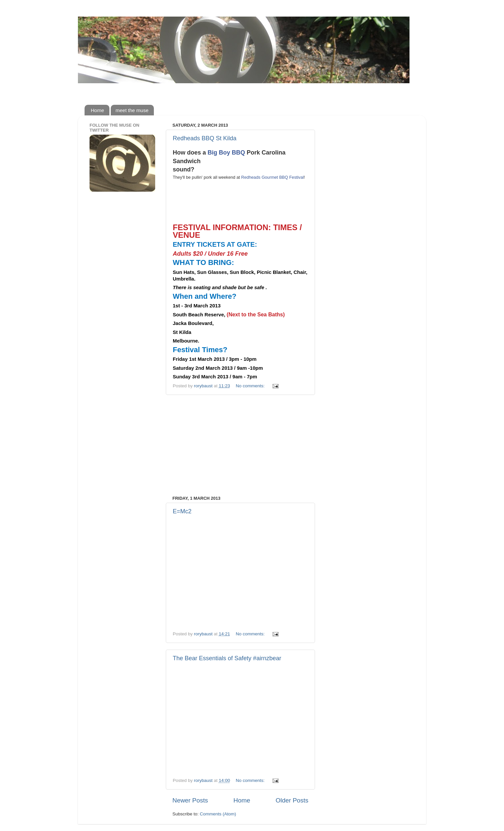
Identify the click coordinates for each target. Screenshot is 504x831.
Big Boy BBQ (226, 153)
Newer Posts (190, 800)
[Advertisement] (240, 445)
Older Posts (292, 800)
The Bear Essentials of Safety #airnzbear (227, 658)
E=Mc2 (182, 511)
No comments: (251, 386)
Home (97, 110)
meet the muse (132, 110)
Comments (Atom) (218, 814)
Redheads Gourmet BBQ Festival (272, 177)
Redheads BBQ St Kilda (205, 138)
